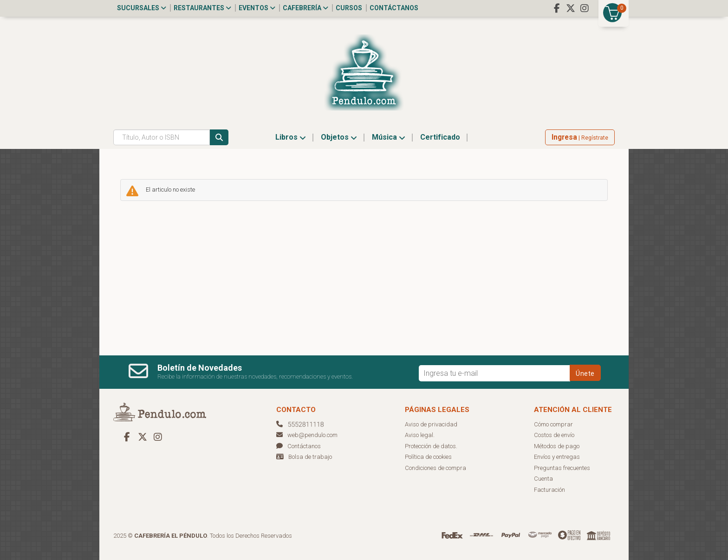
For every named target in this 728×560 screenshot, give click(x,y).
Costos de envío (554, 435)
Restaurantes (202, 8)
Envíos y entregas (557, 457)
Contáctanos (394, 8)
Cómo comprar (553, 424)
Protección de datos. (431, 446)
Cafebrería (305, 8)
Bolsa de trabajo (310, 457)
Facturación (549, 490)
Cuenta (543, 479)
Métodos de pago (557, 446)
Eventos (257, 8)
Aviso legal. (420, 435)
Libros (291, 137)
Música (389, 137)
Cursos (349, 8)
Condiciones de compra (435, 468)
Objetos (339, 137)
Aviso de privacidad (431, 424)
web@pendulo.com (307, 435)
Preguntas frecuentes (562, 468)
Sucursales (142, 8)
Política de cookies (428, 457)
